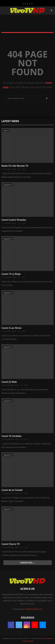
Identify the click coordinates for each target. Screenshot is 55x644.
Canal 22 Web (9, 382)
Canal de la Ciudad (12, 490)
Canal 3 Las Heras (11, 328)
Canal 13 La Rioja (11, 274)
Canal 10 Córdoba (11, 436)
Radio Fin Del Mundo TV (15, 166)
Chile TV (6, 131)
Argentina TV (8, 185)
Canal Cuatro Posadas (14, 220)
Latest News (10, 121)
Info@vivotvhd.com (34, 609)
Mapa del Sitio (28, 641)
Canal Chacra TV (11, 544)
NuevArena (49, 638)
